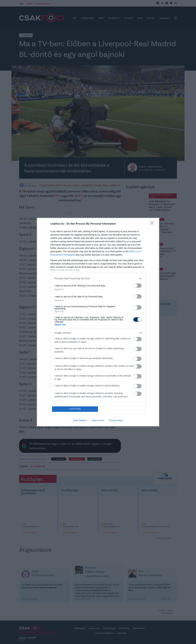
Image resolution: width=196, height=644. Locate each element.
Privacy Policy (116, 420)
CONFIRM (75, 409)
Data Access (98, 420)
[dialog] (98, 322)
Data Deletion (80, 420)
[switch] (137, 286)
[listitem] (98, 279)
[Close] (153, 224)
